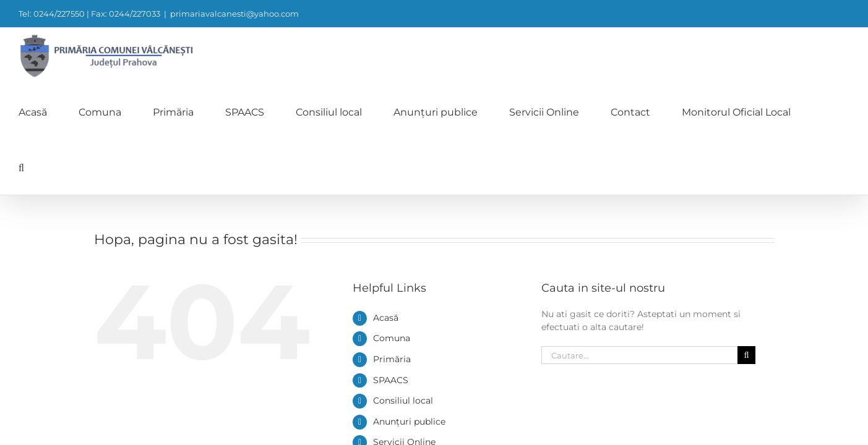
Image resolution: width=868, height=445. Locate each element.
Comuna (392, 227)
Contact (390, 352)
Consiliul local (403, 289)
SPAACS (391, 269)
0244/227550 (569, 429)
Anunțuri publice (409, 310)
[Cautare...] (640, 244)
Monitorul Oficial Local (422, 373)
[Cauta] (746, 244)
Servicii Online (404, 331)
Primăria (392, 248)
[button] (847, 56)
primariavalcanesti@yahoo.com (234, 14)
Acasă (386, 206)
